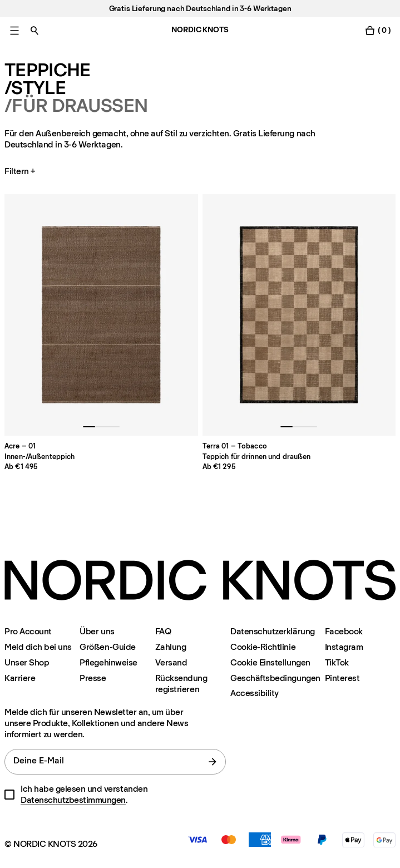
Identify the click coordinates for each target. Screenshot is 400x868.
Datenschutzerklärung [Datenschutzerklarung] (272, 631)
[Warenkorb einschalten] (378, 30)
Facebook (344, 631)
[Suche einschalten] (34, 30)
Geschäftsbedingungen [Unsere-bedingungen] (275, 678)
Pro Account (28, 631)
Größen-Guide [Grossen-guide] (107, 647)
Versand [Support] (171, 662)
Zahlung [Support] (171, 647)
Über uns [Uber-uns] (97, 631)
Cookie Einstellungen (270, 662)
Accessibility (255, 693)
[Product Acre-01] (101, 315)
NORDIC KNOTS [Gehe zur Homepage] (200, 30)
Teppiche (48, 70)
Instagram (344, 647)
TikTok (337, 662)
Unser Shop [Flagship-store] (27, 662)
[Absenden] (213, 762)
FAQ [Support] (163, 631)
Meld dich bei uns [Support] (38, 647)
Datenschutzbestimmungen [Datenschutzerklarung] (73, 800)
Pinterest (342, 678)
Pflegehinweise (108, 662)
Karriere (20, 678)
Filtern (21, 171)
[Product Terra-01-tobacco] (299, 315)
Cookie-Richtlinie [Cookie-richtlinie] (263, 647)
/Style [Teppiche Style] (35, 88)
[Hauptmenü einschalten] (14, 30)
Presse (93, 678)
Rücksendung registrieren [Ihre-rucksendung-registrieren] (181, 684)
